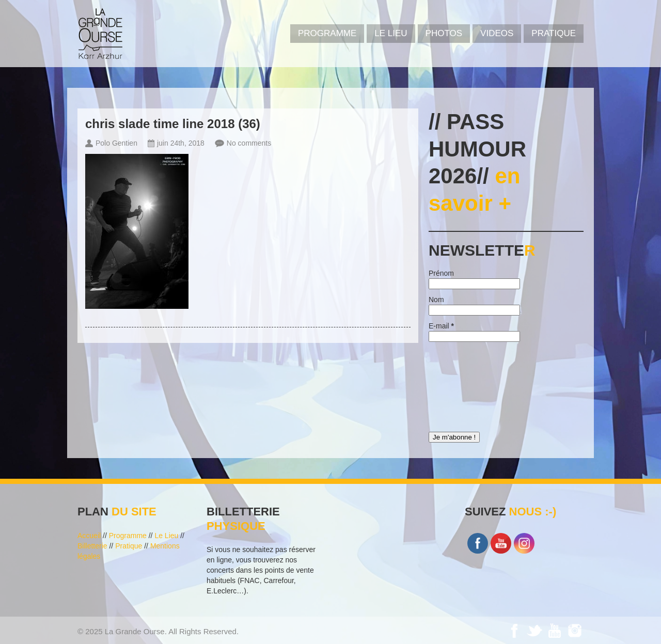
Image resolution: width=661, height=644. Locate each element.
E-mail (441, 326)
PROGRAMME (327, 33)
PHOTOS (444, 33)
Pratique (554, 33)
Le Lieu (391, 33)
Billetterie (92, 546)
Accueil (89, 536)
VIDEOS (497, 33)
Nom (436, 300)
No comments (249, 143)
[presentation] (471, 384)
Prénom (441, 273)
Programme (128, 536)
